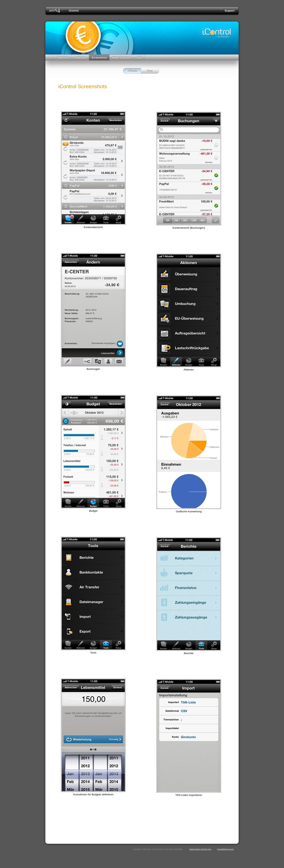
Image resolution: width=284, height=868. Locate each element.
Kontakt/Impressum (225, 849)
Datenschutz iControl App (200, 849)
